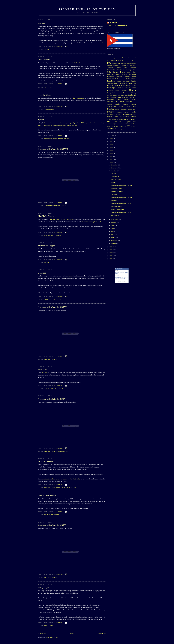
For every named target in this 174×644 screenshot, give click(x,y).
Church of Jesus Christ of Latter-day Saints (124, 65)
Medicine (117, 102)
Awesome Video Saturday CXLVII (52, 307)
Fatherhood (110, 83)
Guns (118, 88)
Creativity (128, 70)
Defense (134, 72)
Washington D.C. (122, 129)
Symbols (129, 122)
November (115, 168)
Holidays (117, 91)
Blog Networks (119, 269)
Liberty (127, 99)
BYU (45, 236)
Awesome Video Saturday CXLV (52, 525)
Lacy (109, 97)
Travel (47, 49)
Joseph (47, 263)
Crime (134, 70)
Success (124, 122)
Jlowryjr (113, 23)
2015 (111, 147)
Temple (118, 124)
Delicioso (42, 273)
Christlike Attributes (126, 63)
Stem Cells (117, 122)
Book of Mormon (127, 61)
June (113, 228)
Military (129, 102)
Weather (128, 129)
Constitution (121, 70)
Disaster (118, 74)
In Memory (56, 206)
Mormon (125, 104)
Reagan (118, 114)
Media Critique (64, 451)
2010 (111, 162)
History (110, 90)
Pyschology (110, 114)
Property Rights (130, 112)
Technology (49, 87)
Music (121, 106)
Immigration (111, 93)
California (114, 63)
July (113, 225)
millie (134, 102)
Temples (123, 124)
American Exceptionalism (123, 58)
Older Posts (102, 633)
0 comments (59, 46)
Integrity (115, 95)
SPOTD (110, 122)
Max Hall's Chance (46, 216)
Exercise (119, 81)
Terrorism (129, 124)
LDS (135, 97)
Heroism (133, 88)
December (115, 165)
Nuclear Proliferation (121, 109)
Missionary (110, 104)
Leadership (111, 100)
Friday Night (43, 587)
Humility (124, 91)
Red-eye (41, 23)
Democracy (111, 74)
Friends (128, 86)
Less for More (44, 60)
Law (130, 97)
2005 (111, 259)
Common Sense (122, 68)
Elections (127, 77)
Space (128, 119)
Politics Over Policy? (47, 496)
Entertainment (50, 488)
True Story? (43, 369)
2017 (111, 141)
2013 (111, 153)
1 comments (59, 296)
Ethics (46, 389)
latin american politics (121, 277)
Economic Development (129, 74)
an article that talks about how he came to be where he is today (61, 479)
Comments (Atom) (52, 637)
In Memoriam (125, 93)
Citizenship (110, 68)
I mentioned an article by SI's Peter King (61, 219)
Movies (133, 104)
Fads (124, 81)
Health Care (127, 88)
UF (131, 126)
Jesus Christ (127, 95)
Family (133, 81)
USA (135, 126)
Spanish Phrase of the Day (87, 9)
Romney (122, 117)
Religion (110, 116)
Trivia (121, 126)
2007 (111, 253)
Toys (135, 124)
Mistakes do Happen (47, 246)
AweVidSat (48, 206)
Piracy (134, 109)
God (115, 88)
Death (128, 72)
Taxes (134, 122)
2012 (111, 156)
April (113, 234)
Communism (133, 68)
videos (117, 279)
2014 (111, 150)
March (113, 237)
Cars (119, 63)
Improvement (118, 93)
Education (119, 77)
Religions (116, 117)
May (113, 231)
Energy (134, 77)
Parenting (130, 109)
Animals (134, 58)
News (134, 106)
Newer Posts (42, 633)
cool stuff (122, 279)
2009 (111, 247)
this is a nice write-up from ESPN (91, 222)
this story (45, 373)
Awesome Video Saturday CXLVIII (53, 149)
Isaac (122, 95)
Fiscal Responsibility (61, 139)
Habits (122, 88)
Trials (117, 126)
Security (116, 119)
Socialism (122, 119)
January (114, 243)
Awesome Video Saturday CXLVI (52, 399)
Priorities (55, 515)
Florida (130, 83)
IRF (119, 95)
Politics (47, 515)
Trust (125, 126)
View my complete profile (117, 26)
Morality (118, 104)
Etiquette (134, 79)
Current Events (119, 72)
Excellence (111, 81)
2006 (111, 256)
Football (51, 236)
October (114, 171)
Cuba (109, 72)
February (114, 240)
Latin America (49, 109)
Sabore (70, 276)
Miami (123, 102)
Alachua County (111, 58)
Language (114, 97)
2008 (111, 250)
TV (128, 126)
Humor (55, 359)
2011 (111, 159)
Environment (120, 79)
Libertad (119, 99)
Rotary (127, 117)
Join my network (122, 282)
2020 (111, 138)
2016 (111, 144)
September (115, 219)
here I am (102, 43)
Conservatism (111, 70)
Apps (108, 61)
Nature (64, 206)
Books (134, 61)
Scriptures (110, 119)
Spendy (41, 120)
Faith (128, 81)
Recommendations (56, 299)
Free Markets (120, 85)
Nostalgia (111, 109)
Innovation (110, 95)
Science (133, 116)
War (116, 129)
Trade (109, 126)
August (114, 222)
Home (72, 633)
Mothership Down (46, 461)
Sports (58, 236)
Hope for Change (45, 95)
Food (46, 299)
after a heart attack (78, 98)
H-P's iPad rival (77, 63)
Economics (48, 139)
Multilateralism (112, 106)
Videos (111, 129)
